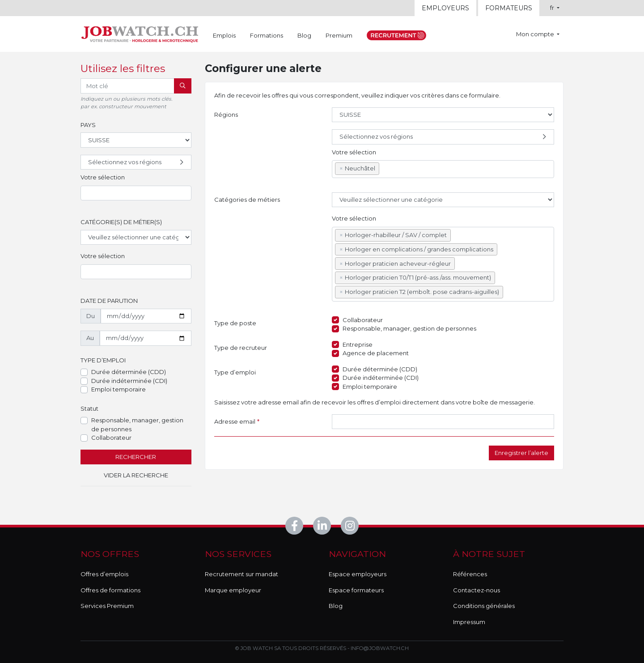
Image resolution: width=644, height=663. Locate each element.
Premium (339, 35)
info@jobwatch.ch (380, 648)
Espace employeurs (358, 574)
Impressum (469, 622)
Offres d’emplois (104, 574)
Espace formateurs (356, 590)
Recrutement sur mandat (241, 574)
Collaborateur (111, 438)
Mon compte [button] (536, 34)
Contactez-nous (477, 590)
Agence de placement (376, 353)
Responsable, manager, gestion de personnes (137, 425)
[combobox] (136, 193)
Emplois (224, 35)
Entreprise (358, 344)
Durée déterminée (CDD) (129, 372)
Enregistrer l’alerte (521, 453)
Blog (304, 35)
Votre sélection (103, 177)
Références (470, 574)
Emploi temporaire (119, 389)
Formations (267, 35)
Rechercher (136, 457)
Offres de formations (110, 590)
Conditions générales (484, 606)
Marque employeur (233, 590)
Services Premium (107, 606)
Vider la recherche (136, 475)
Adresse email (237, 422)
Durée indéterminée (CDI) (129, 381)
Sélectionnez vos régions (137, 162)
